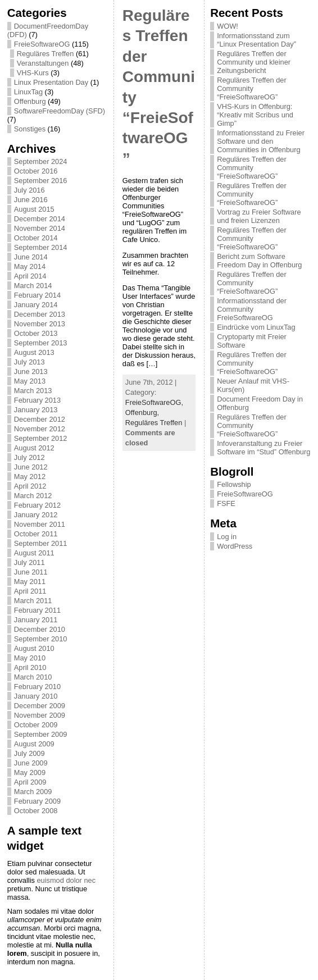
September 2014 (41, 247)
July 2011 (29, 562)
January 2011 (36, 620)
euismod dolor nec (66, 880)
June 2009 (31, 763)
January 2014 (36, 305)
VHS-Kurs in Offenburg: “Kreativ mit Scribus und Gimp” (255, 115)
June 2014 (31, 257)
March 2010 (33, 677)
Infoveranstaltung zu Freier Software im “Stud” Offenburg (264, 448)
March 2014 (33, 286)
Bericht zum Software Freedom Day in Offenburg (259, 261)
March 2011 (33, 601)
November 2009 (40, 715)
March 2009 (33, 792)
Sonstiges (30, 129)
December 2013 (40, 314)
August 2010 (34, 648)
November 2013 (40, 324)
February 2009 (37, 801)
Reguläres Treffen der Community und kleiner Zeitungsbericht (254, 62)
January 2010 (36, 696)
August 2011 (34, 553)
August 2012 (34, 448)
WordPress (235, 546)
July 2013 (29, 362)
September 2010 (41, 639)
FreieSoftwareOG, (154, 402)
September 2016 (41, 181)
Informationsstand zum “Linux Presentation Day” (256, 40)
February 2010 (37, 687)
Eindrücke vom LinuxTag (256, 327)
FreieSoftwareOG (42, 44)
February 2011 (37, 610)
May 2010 (30, 658)
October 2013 (36, 333)
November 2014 (40, 228)
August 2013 (34, 352)
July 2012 (29, 457)
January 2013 (36, 410)
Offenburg (30, 101)
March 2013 (33, 391)
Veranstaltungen (43, 63)
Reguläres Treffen (46, 54)
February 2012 (37, 505)
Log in (227, 537)
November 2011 (40, 524)
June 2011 (31, 572)
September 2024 (41, 161)
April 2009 (30, 782)
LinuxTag (28, 92)
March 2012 (33, 496)
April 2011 (30, 591)
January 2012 (36, 515)
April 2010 (30, 667)
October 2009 (36, 725)
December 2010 (40, 629)
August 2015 (34, 209)
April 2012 (30, 486)
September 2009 (41, 734)
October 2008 (36, 811)
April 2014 (30, 276)
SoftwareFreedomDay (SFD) (60, 111)
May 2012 (30, 477)
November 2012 (40, 429)
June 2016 (31, 200)
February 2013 (37, 400)
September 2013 (41, 343)
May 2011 (30, 582)
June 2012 (31, 467)
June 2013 (31, 372)
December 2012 (40, 419)
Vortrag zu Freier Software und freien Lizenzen (259, 216)
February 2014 (37, 295)
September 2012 (41, 438)
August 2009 (34, 744)
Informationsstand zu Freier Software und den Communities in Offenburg (261, 141)
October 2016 (36, 171)
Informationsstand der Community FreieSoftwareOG (252, 309)
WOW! (228, 26)
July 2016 (29, 190)
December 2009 (40, 706)
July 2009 (29, 753)
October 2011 (36, 534)
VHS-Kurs (33, 73)
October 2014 (36, 238)
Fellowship (234, 484)
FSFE (226, 503)
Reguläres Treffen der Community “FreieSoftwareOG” (252, 88)
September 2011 (41, 543)
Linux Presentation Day (51, 82)
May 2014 (30, 266)
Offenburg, (142, 412)
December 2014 (40, 219)
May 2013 (30, 381)
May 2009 (30, 772)
